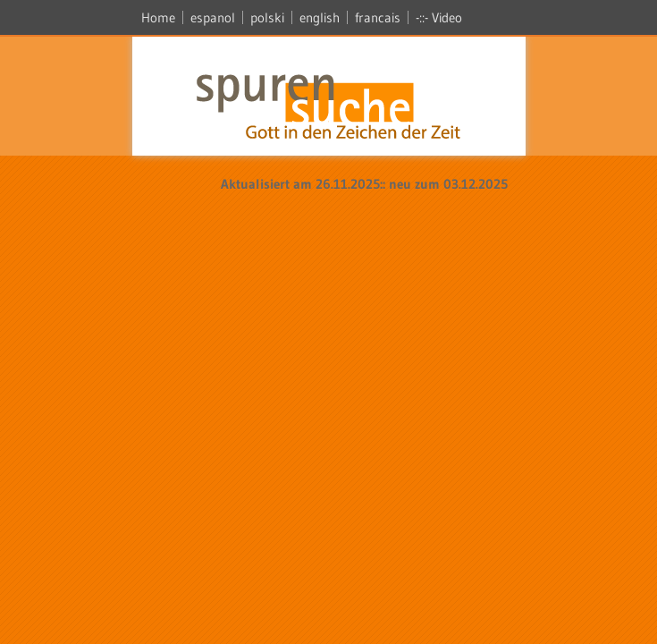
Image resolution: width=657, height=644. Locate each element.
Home (158, 17)
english (320, 17)
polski (267, 17)
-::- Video (439, 17)
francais (378, 17)
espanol (213, 17)
